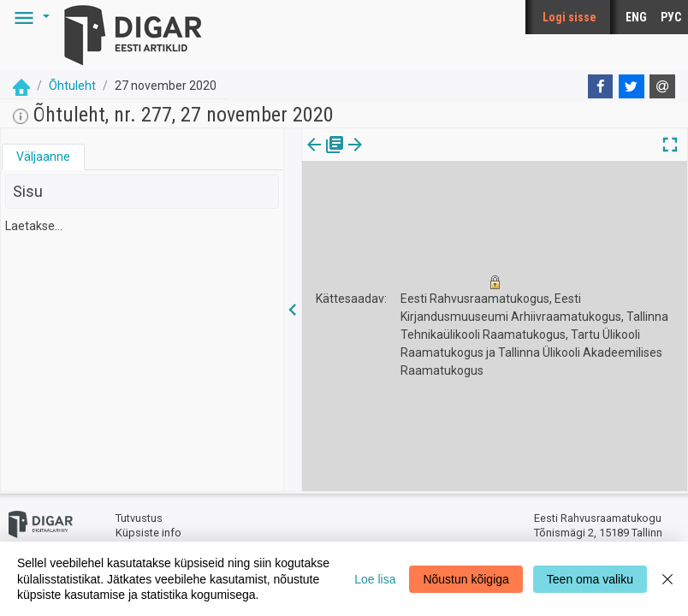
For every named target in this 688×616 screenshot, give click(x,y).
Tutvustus (139, 518)
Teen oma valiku (590, 579)
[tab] (43, 157)
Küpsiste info (148, 533)
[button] (29, 17)
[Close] (667, 579)
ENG (636, 17)
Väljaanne (43, 157)
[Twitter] (632, 86)
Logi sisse (569, 17)
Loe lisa (375, 579)
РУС (671, 17)
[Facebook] (601, 86)
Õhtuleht (72, 86)
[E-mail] (662, 86)
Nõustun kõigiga (466, 579)
